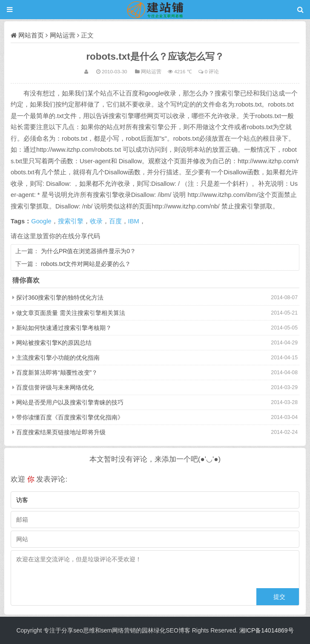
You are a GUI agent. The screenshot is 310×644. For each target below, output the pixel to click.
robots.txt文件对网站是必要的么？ (86, 264)
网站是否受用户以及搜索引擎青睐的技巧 (70, 402)
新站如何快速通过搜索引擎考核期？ (64, 328)
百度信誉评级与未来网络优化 (55, 387)
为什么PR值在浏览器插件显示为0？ (88, 251)
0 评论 (212, 71)
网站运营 (63, 35)
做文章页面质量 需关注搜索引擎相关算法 (71, 313)
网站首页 (31, 35)
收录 (96, 221)
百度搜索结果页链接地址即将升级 (61, 432)
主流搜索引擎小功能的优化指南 (58, 358)
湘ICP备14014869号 (267, 630)
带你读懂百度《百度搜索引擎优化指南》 (70, 417)
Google (41, 221)
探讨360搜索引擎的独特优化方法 (60, 297)
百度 (115, 221)
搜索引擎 (71, 221)
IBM (134, 221)
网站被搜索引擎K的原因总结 (54, 343)
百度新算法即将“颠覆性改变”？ (57, 373)
